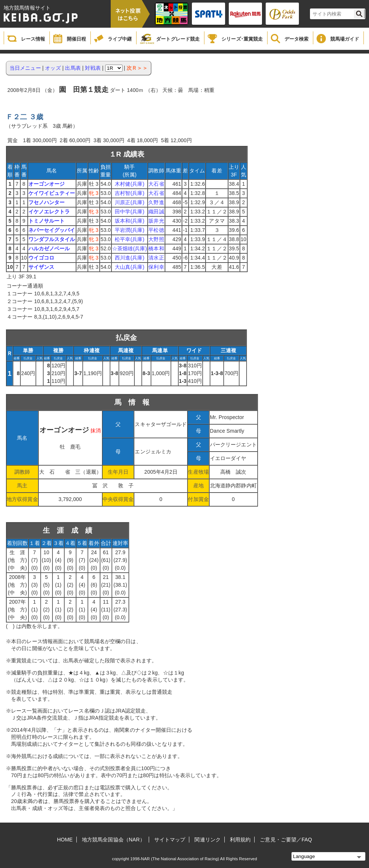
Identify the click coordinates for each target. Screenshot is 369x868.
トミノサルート (47, 221)
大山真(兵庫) (130, 267)
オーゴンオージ (47, 184)
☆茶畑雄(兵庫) (130, 248)
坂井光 (156, 221)
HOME (65, 840)
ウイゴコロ (42, 258)
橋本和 (156, 248)
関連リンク (208, 840)
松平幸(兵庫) (130, 239)
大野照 (156, 239)
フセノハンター (47, 202)
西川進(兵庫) (130, 258)
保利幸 (156, 267)
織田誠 (156, 212)
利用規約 (240, 840)
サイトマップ (170, 840)
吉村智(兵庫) (130, 193)
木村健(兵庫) (130, 184)
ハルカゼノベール (49, 248)
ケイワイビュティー (52, 193)
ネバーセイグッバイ (52, 230)
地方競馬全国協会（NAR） (113, 840)
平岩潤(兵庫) (130, 230)
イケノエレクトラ (49, 212)
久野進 (156, 202)
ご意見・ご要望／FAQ (286, 840)
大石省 (156, 184)
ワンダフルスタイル (52, 239)
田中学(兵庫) (130, 212)
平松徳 (156, 230)
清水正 (156, 258)
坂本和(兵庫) (130, 221)
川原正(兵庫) (130, 202)
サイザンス (42, 267)
